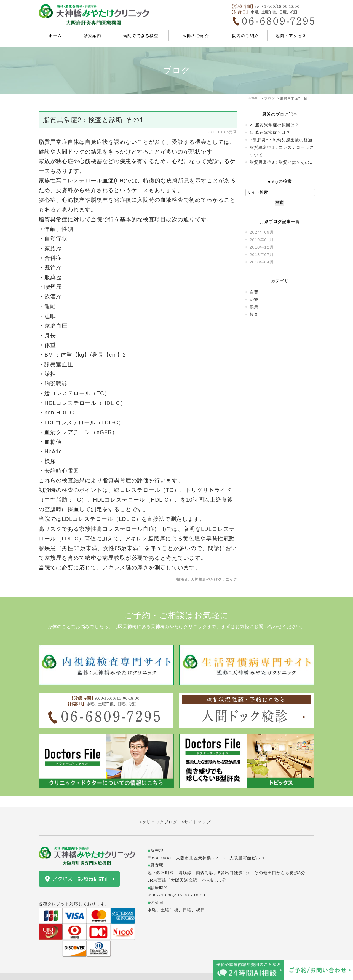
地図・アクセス (291, 36)
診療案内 (92, 36)
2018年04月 (262, 262)
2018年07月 (262, 255)
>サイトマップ (196, 811)
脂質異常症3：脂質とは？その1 (281, 162)
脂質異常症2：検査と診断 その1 (93, 120)
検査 (254, 314)
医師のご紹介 (196, 36)
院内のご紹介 (245, 36)
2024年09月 (262, 232)
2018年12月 (262, 247)
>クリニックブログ (159, 811)
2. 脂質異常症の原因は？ (274, 125)
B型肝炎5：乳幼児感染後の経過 (281, 140)
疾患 (254, 307)
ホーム (55, 36)
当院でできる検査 (141, 36)
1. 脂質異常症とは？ (270, 132)
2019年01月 (262, 240)
